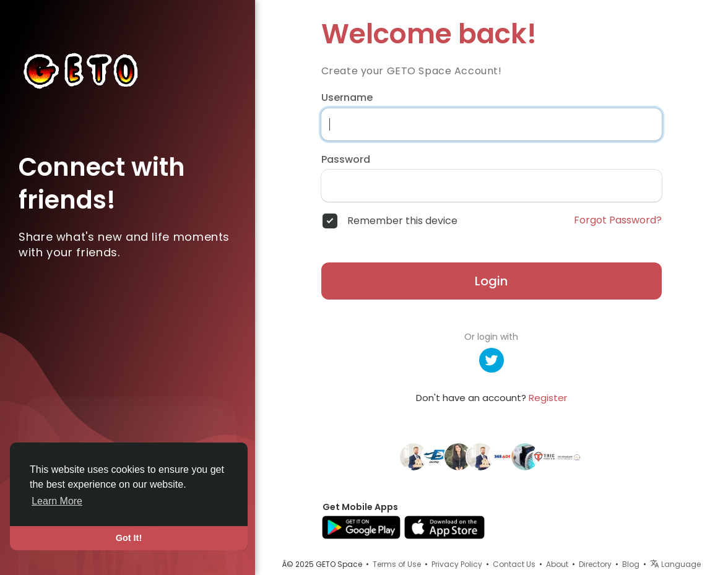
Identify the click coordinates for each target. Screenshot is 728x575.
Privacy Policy (457, 564)
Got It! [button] (129, 538)
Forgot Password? (618, 220)
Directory (595, 564)
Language (675, 564)
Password (346, 160)
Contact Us (514, 564)
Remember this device (402, 221)
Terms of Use (397, 564)
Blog (631, 564)
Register (548, 398)
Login (491, 281)
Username (347, 98)
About (557, 564)
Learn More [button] (57, 501)
